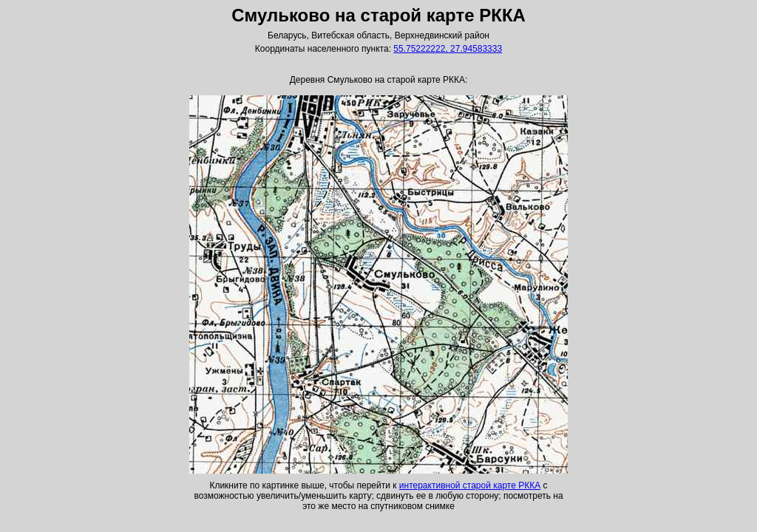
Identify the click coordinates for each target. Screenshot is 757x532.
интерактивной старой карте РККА (470, 485)
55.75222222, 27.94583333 (448, 49)
